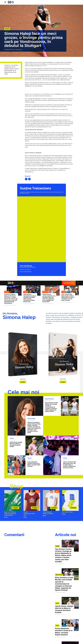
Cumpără (23, 382)
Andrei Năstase (50, 304)
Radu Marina (32, 304)
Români (7, 29)
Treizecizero (9, 50)
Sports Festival (49, 399)
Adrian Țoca (13, 305)
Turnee (12, 438)
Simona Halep (31, 419)
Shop (16, 486)
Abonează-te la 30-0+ (69, 283)
